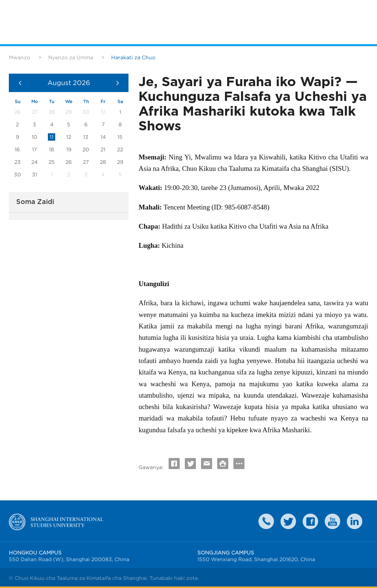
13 (86, 137)
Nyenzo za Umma (71, 57)
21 (103, 149)
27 (86, 162)
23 (17, 162)
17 (34, 149)
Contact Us (266, 521)
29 (120, 162)
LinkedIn (355, 521)
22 (120, 149)
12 (69, 137)
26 (69, 162)
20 (86, 149)
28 (103, 162)
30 (17, 175)
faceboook (310, 521)
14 (103, 137)
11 (52, 137)
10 (34, 137)
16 (17, 149)
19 (69, 149)
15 (120, 137)
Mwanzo (20, 57)
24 (34, 162)
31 (35, 175)
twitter (288, 521)
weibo (332, 521)
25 (52, 162)
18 (52, 149)
